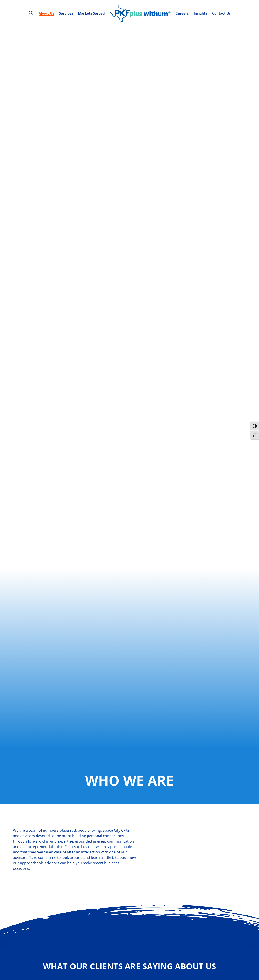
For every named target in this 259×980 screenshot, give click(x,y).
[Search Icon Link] (31, 13)
